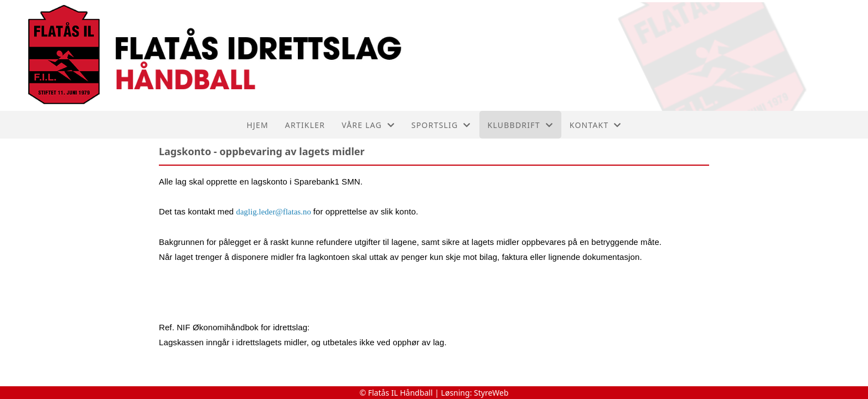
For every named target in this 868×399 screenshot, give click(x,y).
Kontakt (596, 125)
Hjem (257, 125)
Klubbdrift (520, 125)
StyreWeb (491, 393)
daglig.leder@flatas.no (274, 212)
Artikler (305, 125)
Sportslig (441, 125)
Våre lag (368, 125)
